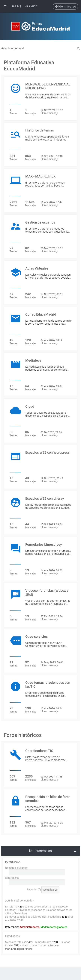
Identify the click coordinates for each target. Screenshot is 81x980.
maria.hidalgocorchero (19, 949)
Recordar (34, 889)
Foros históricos (23, 735)
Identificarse (13, 862)
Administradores (29, 927)
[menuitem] (17, 6)
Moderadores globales (54, 927)
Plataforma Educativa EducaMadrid (29, 66)
